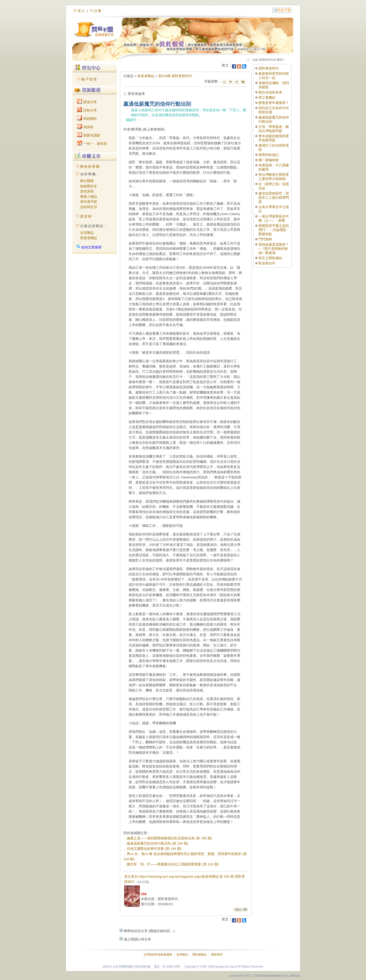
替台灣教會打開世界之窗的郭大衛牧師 (274, 177)
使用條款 (182, 954)
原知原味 (87, 191)
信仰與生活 (89, 207)
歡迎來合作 (267, 263)
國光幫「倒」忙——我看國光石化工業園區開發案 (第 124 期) (173, 864)
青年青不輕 (89, 202)
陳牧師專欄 (90, 167)
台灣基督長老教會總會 (158, 954)
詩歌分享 (87, 110)
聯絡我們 (217, 954)
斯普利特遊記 (269, 155)
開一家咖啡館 (269, 160)
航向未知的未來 (270, 92)
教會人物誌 (89, 196)
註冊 (98, 11)
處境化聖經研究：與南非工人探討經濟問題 (274, 198)
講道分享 (87, 102)
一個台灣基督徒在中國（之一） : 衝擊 (274, 218)
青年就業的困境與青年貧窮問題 (274, 138)
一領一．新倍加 (92, 144)
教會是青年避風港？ (274, 103)
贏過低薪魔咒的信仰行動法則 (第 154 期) (157, 843)
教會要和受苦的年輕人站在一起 (274, 76)
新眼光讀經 (89, 135)
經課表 (85, 127)
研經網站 (87, 119)
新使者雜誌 (89, 238)
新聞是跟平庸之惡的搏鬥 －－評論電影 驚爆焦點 (274, 230)
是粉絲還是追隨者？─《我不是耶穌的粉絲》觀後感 (274, 249)
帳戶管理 (89, 79)
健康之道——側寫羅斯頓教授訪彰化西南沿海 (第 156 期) (169, 838)
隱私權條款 (200, 954)
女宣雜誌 (87, 233)
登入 (81, 11)
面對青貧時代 (269, 68)
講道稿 (86, 216)
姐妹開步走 (89, 186)
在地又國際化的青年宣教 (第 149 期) (154, 849)
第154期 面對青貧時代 (175, 76)
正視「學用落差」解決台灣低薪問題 (274, 129)
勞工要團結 (267, 98)
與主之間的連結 (270, 258)
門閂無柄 (265, 239)
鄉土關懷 (87, 181)
